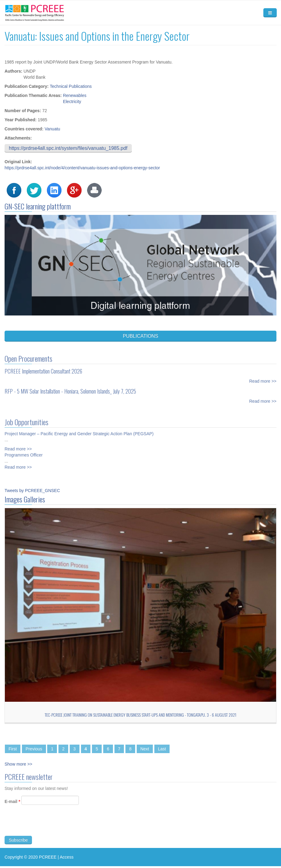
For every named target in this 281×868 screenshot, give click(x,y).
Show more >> (18, 764)
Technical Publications (71, 86)
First (13, 749)
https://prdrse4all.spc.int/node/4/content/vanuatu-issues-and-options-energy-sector (82, 168)
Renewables (75, 95)
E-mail (12, 804)
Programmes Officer (24, 452)
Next (145, 749)
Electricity (72, 102)
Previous (34, 749)
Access (67, 857)
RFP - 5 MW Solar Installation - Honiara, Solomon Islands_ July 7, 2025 (70, 388)
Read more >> (263, 378)
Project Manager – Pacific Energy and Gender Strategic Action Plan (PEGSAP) (79, 431)
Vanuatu (52, 129)
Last (162, 749)
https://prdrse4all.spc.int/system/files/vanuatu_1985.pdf (68, 148)
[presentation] (51, 827)
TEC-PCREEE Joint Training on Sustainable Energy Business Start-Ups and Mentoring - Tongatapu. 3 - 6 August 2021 (140, 715)
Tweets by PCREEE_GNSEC (32, 491)
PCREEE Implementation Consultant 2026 (43, 368)
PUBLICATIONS (140, 336)
